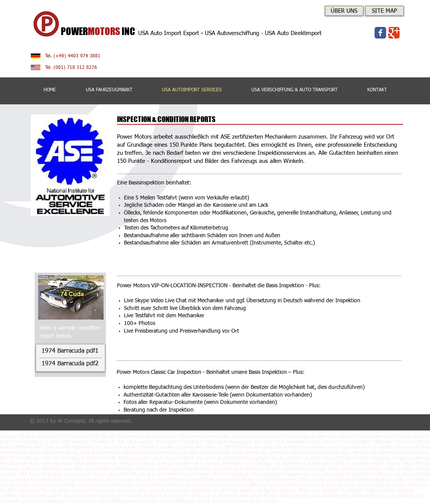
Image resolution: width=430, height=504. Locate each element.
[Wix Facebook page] (380, 33)
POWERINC (100, 31)
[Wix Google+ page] (394, 33)
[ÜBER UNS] (344, 11)
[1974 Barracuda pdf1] (70, 351)
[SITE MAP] (385, 11)
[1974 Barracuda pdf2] (70, 364)
